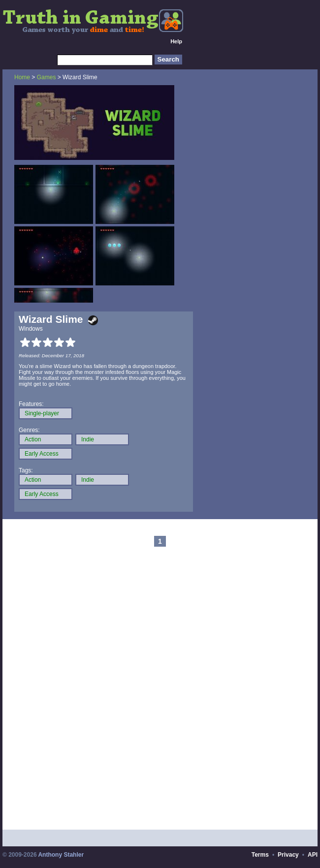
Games (47, 77)
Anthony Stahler (61, 855)
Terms (260, 855)
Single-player (42, 413)
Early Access (42, 454)
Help (176, 41)
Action (33, 439)
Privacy (288, 855)
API (313, 855)
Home (22, 77)
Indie (88, 439)
